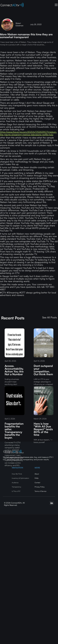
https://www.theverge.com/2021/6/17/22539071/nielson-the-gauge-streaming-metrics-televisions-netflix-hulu (28, 133)
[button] (56, 5)
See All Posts (50, 317)
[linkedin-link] (52, 503)
